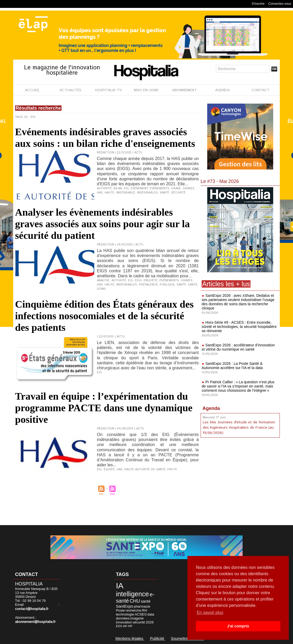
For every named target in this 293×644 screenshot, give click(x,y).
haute (109, 193)
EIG (126, 188)
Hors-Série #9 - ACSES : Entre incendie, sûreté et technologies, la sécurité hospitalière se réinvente (239, 327)
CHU (135, 601)
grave (176, 188)
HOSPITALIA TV (108, 90)
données (123, 618)
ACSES (141, 614)
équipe (109, 469)
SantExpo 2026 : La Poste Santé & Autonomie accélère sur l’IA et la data (232, 366)
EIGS (138, 280)
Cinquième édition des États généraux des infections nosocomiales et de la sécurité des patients (104, 316)
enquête (151, 280)
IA (120, 586)
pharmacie (142, 606)
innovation (124, 622)
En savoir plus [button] (210, 612)
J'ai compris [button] (238, 626)
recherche (133, 610)
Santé (193, 285)
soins (101, 289)
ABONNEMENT (184, 90)
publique (167, 285)
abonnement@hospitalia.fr (35, 622)
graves (188, 188)
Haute (109, 285)
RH (145, 610)
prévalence (148, 285)
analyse (103, 280)
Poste (120, 610)
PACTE (172, 469)
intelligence (132, 594)
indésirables (147, 193)
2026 (150, 622)
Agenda (211, 408)
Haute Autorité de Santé (145, 469)
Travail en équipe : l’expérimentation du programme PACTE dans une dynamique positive (104, 408)
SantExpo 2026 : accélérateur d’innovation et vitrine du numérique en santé (238, 347)
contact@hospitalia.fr (32, 609)
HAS (100, 193)
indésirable (126, 193)
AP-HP (128, 626)
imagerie (137, 618)
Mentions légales (130, 638)
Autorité (119, 280)
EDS (119, 626)
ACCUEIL (32, 90)
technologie (125, 614)
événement (139, 188)
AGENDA (222, 90)
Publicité (158, 638)
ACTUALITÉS (70, 90)
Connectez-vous (280, 4)
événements (159, 188)
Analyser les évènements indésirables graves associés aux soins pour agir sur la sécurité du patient (102, 224)
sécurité (178, 193)
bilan (118, 188)
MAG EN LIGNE (146, 90)
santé (164, 193)
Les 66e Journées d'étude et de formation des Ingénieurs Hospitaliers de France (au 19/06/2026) (239, 428)
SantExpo (124, 606)
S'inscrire (258, 4)
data (151, 614)
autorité (104, 188)
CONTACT (261, 90)
